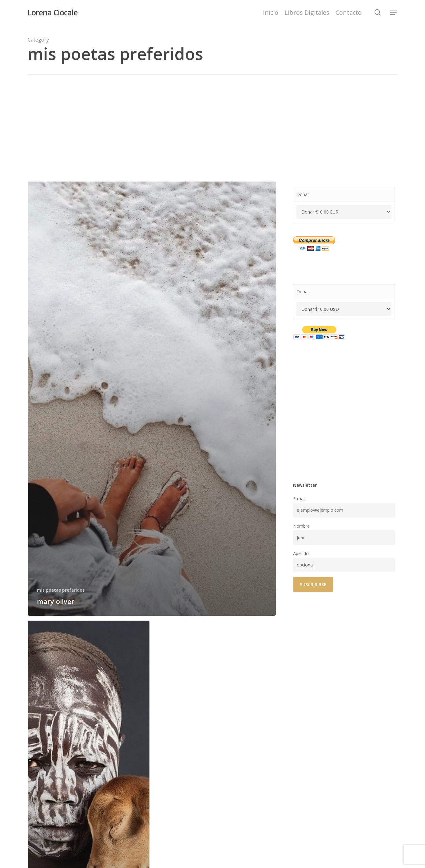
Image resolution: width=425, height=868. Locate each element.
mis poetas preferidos (61, 590)
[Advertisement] (212, 121)
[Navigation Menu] (394, 12)
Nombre (301, 526)
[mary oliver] (152, 399)
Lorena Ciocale (53, 12)
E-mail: (300, 499)
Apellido (301, 553)
